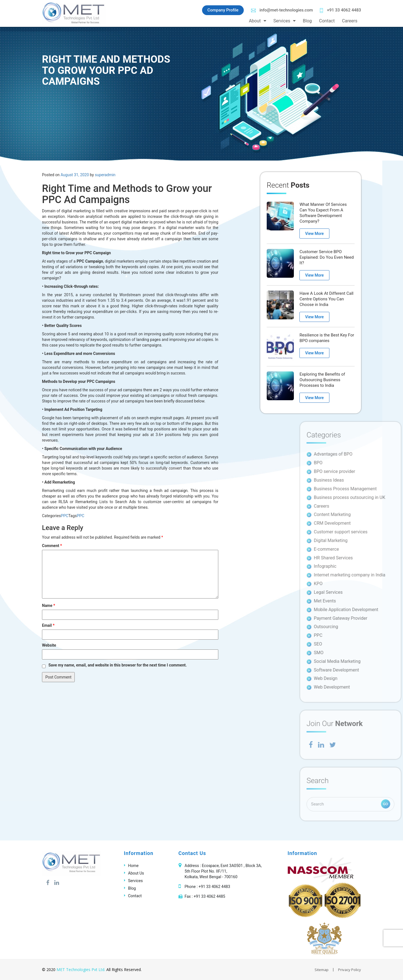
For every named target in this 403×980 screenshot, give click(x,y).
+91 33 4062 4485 (209, 896)
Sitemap (322, 970)
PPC (65, 516)
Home (133, 866)
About (255, 21)
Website (49, 645)
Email (48, 625)
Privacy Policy (350, 970)
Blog (307, 21)
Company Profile (223, 10)
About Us (136, 873)
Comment (52, 546)
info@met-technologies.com (282, 10)
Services (282, 21)
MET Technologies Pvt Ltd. (81, 970)
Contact (327, 21)
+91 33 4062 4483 (340, 10)
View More (314, 234)
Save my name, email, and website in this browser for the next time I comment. (118, 665)
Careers (350, 21)
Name (49, 606)
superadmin (105, 175)
